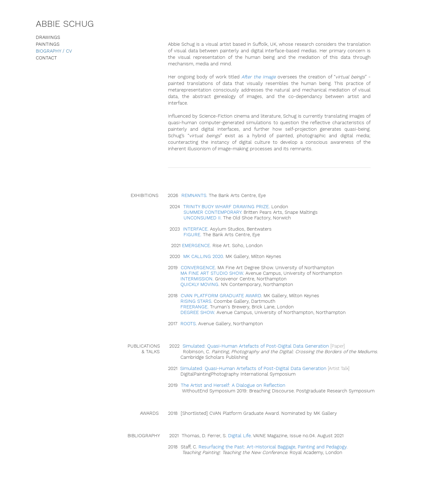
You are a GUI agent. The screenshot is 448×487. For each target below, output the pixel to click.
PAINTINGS (48, 44)
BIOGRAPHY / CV (54, 51)
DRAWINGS (48, 37)
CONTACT (46, 58)
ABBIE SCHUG (65, 24)
